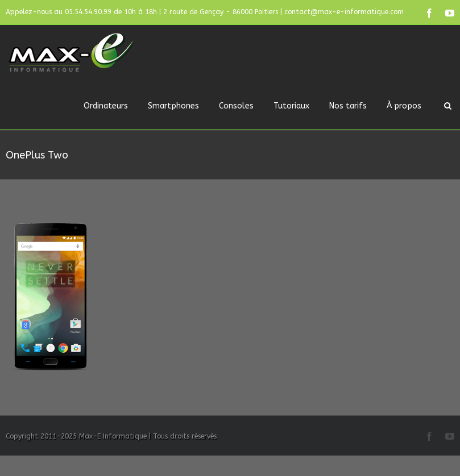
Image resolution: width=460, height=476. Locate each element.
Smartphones (173, 106)
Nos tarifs (348, 106)
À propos (404, 106)
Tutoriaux (291, 106)
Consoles (236, 106)
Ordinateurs (106, 106)
